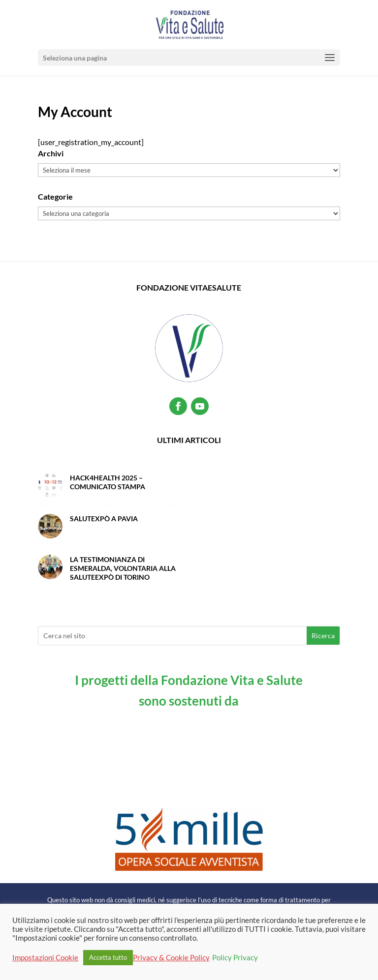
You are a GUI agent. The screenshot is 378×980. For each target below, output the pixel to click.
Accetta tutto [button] (108, 957)
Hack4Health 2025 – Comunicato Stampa (108, 482)
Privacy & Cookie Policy (171, 958)
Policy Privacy (235, 958)
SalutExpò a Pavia (104, 519)
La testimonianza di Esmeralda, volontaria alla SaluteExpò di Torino (123, 568)
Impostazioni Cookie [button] (45, 958)
